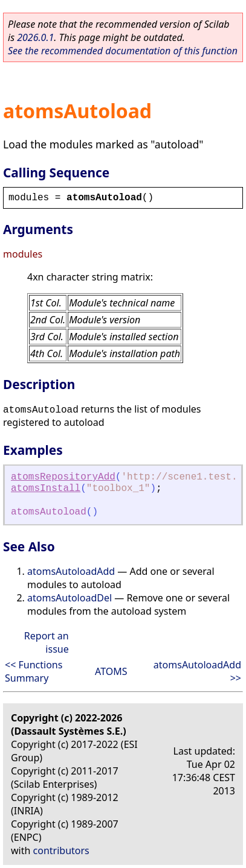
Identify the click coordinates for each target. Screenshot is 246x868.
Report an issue (47, 642)
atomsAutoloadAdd (71, 571)
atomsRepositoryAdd (63, 477)
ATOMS (111, 671)
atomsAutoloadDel (70, 598)
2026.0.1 (35, 37)
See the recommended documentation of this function (123, 51)
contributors (61, 851)
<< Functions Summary (34, 671)
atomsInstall (46, 489)
